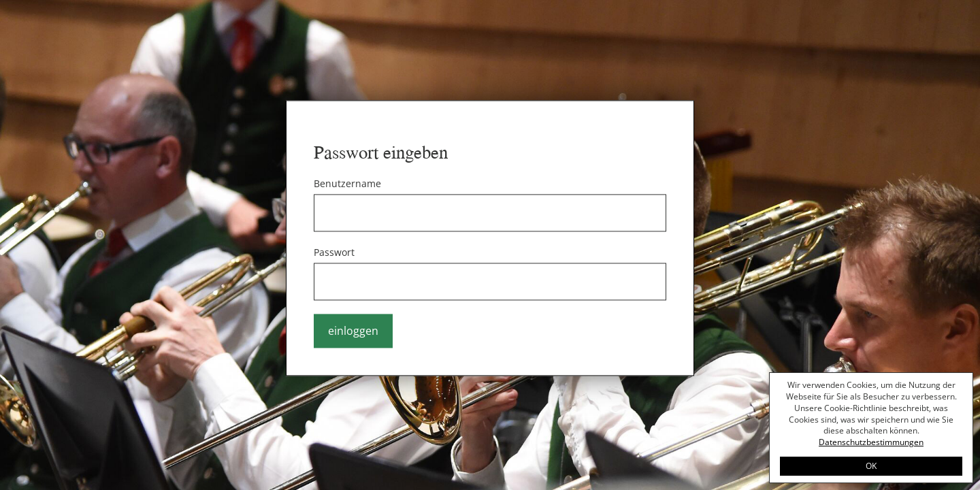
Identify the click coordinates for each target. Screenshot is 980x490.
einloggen (353, 331)
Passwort (334, 253)
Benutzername (347, 184)
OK (871, 466)
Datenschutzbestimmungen (871, 442)
